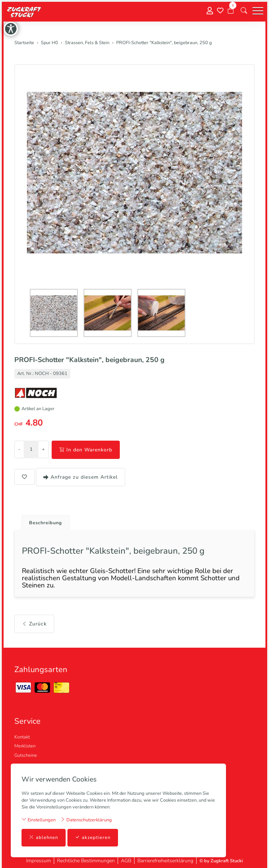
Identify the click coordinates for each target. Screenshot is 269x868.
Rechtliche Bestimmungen (86, 861)
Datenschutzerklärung (86, 820)
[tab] (43, 521)
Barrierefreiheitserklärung (165, 861)
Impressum (39, 861)
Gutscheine (26, 755)
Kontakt (22, 737)
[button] (244, 11)
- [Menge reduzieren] (19, 449)
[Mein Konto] (210, 11)
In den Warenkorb (86, 450)
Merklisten (25, 746)
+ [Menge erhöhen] (43, 449)
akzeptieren (93, 838)
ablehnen (44, 838)
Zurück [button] (34, 624)
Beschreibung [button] (46, 523)
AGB (126, 861)
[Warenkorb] (231, 11)
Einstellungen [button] (39, 820)
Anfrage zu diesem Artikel (81, 477)
